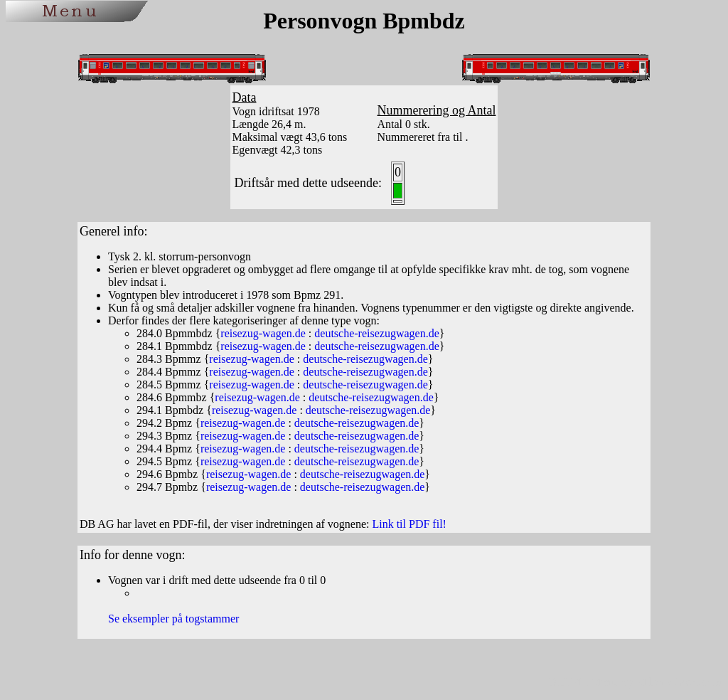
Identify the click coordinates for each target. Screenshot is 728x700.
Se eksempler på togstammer (173, 619)
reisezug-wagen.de (263, 333)
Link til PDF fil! (409, 524)
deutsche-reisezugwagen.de (376, 333)
